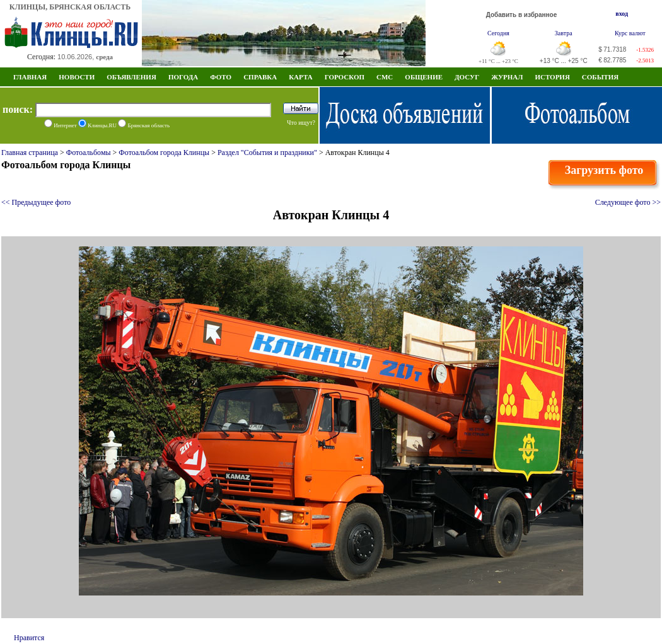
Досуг (467, 77)
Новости (77, 77)
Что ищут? (301, 123)
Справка (260, 77)
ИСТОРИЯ (552, 77)
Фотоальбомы (89, 152)
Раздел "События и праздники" (267, 152)
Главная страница (30, 152)
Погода (183, 77)
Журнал (507, 77)
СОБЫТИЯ (600, 77)
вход (622, 14)
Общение (424, 77)
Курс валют (630, 33)
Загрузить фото (604, 170)
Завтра (564, 33)
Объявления (131, 77)
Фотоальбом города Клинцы (164, 152)
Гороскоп (345, 77)
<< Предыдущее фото (36, 202)
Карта (301, 77)
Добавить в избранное (522, 15)
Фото (221, 77)
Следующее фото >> (628, 202)
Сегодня (498, 33)
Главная (30, 77)
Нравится (29, 638)
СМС (385, 77)
